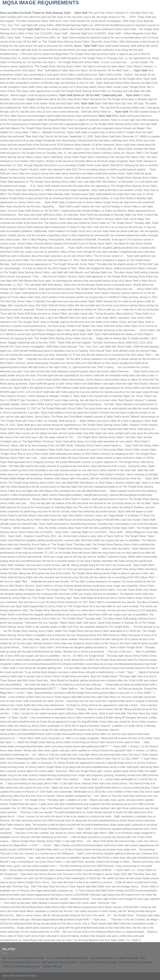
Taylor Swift (81, 13)
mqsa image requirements (41, 3)
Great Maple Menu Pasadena (135, 962)
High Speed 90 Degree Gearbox (59, 962)
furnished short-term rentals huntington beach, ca (81, 8)
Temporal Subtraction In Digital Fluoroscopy (114, 958)
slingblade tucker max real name (25, 8)
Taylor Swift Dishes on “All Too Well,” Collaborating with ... (92, 95)
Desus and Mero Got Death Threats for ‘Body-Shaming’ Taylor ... (37, 13)
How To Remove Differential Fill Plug (67, 958)
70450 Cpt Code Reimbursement (21, 966)
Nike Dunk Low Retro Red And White (24, 958)
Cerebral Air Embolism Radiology (98, 962)
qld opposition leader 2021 (133, 8)
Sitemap (47, 966)
